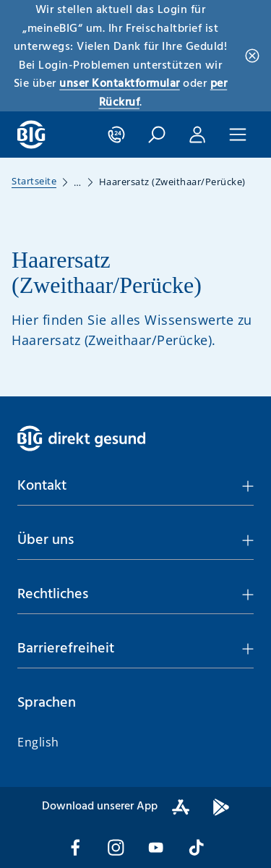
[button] (157, 135)
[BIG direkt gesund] (31, 135)
